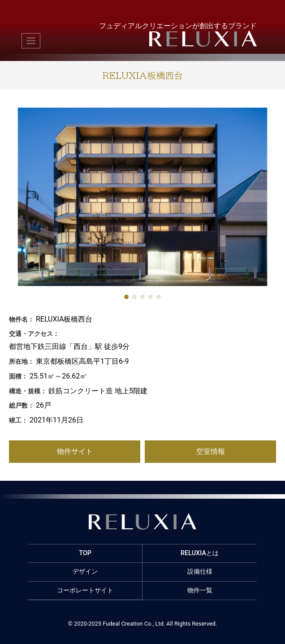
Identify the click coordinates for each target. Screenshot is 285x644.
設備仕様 (200, 572)
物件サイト (75, 451)
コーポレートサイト (85, 590)
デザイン (85, 572)
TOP (85, 553)
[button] (126, 297)
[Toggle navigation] (31, 41)
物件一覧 (200, 590)
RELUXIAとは (200, 553)
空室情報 (211, 451)
